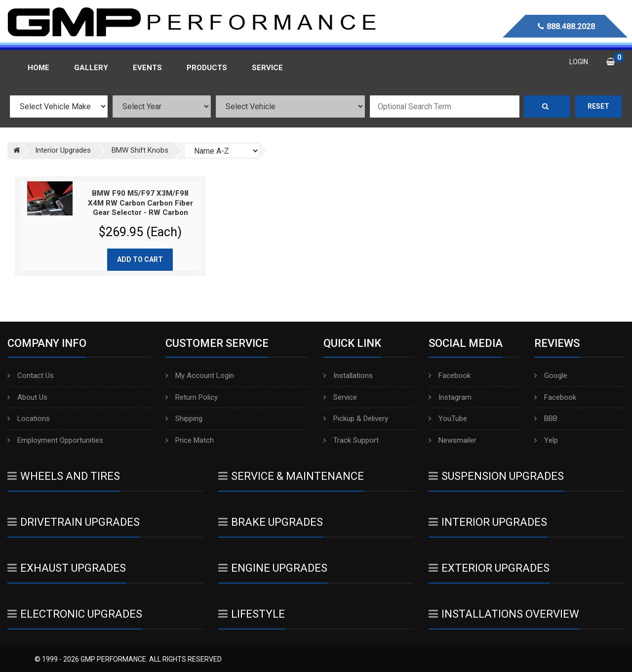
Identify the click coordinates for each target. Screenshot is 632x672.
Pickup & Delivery (356, 419)
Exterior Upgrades (489, 568)
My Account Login (200, 376)
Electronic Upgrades (75, 614)
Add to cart (140, 259)
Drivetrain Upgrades (74, 522)
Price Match (190, 440)
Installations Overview (504, 614)
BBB (546, 419)
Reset (598, 106)
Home (39, 68)
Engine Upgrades (273, 568)
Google (551, 376)
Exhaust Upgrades (67, 568)
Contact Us (31, 376)
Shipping (184, 419)
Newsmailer (453, 440)
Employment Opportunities (55, 440)
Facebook (450, 376)
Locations (29, 419)
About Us (27, 397)
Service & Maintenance (291, 476)
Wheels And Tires (64, 476)
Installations (348, 376)
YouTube (448, 419)
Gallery (91, 68)
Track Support (351, 440)
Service (340, 397)
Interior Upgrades (488, 522)
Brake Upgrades (271, 522)
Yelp (546, 440)
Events (147, 68)
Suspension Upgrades (496, 476)
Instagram (450, 397)
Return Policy (192, 397)
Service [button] (267, 68)
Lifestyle (252, 614)
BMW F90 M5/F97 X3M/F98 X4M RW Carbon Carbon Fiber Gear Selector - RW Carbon (140, 203)
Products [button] (207, 68)
